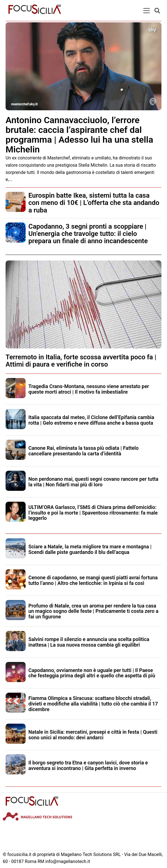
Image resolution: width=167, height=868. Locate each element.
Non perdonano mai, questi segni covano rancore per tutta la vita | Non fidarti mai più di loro (93, 482)
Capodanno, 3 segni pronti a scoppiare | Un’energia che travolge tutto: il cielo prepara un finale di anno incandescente (88, 234)
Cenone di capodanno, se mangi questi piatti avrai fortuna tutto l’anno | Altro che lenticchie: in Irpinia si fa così (93, 580)
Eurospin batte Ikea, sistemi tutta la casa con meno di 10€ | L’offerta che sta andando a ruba (94, 203)
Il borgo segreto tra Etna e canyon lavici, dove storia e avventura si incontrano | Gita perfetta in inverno (88, 765)
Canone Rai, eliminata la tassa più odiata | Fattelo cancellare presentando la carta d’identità (83, 451)
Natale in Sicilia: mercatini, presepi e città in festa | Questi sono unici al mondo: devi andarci (93, 735)
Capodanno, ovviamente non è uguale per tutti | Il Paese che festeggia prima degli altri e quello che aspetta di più (92, 673)
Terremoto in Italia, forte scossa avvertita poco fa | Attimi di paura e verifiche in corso (81, 361)
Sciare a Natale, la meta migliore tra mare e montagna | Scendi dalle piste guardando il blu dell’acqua (90, 549)
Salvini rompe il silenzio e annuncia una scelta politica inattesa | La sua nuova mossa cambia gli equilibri (89, 642)
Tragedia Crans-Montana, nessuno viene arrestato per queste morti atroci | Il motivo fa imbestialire (89, 389)
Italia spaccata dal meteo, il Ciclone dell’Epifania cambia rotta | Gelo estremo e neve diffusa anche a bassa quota (91, 420)
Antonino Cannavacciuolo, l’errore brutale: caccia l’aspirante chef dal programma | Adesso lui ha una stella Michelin (79, 135)
